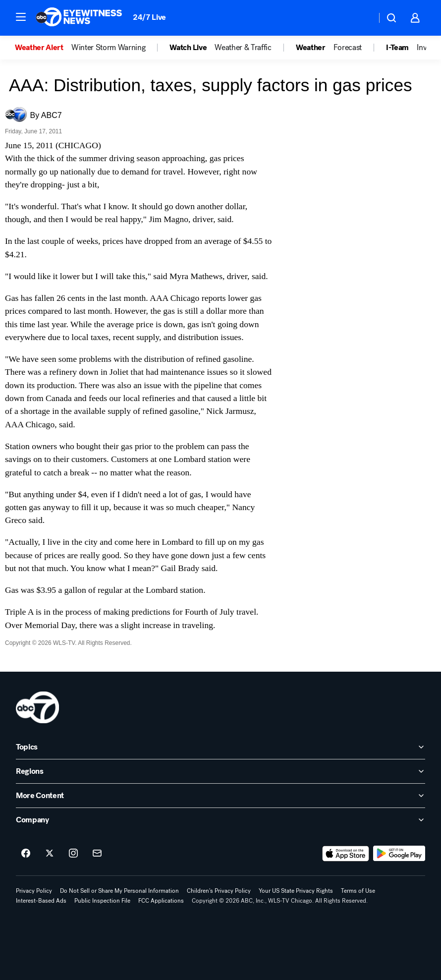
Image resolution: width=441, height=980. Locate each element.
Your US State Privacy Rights (296, 891)
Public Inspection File (102, 901)
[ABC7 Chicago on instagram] (73, 854)
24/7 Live (149, 17)
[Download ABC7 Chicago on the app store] (346, 854)
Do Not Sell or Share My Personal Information (119, 891)
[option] (43, 48)
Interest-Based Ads (41, 901)
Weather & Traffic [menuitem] (243, 48)
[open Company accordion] (220, 820)
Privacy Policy (34, 891)
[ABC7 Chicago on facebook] (26, 854)
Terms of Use (358, 891)
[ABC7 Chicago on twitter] (50, 854)
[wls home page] (37, 707)
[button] (21, 17)
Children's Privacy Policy (219, 891)
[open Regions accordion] (220, 771)
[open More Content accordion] (220, 796)
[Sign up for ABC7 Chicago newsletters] (97, 854)
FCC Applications (161, 901)
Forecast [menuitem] (348, 48)
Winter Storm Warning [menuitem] (109, 48)
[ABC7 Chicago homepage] (79, 18)
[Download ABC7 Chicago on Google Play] (399, 854)
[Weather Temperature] (361, 18)
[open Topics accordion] (220, 747)
